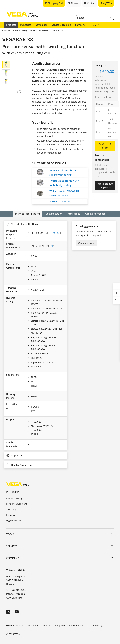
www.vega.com (14, 598)
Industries (26, 25)
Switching (11, 509)
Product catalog (14, 498)
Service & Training (61, 25)
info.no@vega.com (16, 594)
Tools (10, 534)
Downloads (41, 25)
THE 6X (94, 25)
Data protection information (68, 625)
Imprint (46, 625)
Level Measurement (17, 504)
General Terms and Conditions (22, 625)
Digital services (14, 520)
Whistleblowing (95, 625)
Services (12, 546)
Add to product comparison (105, 186)
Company (80, 25)
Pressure (11, 515)
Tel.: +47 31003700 (16, 590)
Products (11, 25)
